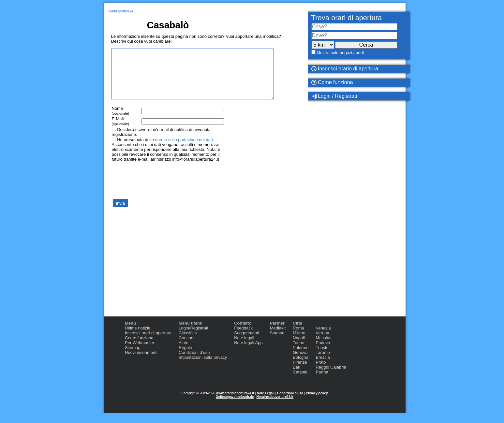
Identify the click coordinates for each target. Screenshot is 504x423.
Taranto (323, 362)
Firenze (300, 372)
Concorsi (187, 348)
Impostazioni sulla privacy (203, 367)
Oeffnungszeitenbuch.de (235, 407)
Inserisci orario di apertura (345, 69)
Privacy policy (317, 403)
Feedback (243, 338)
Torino (298, 352)
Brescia (323, 367)
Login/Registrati (193, 338)
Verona (322, 343)
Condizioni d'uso (290, 403)
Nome (121, 120)
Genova (300, 362)
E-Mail (121, 131)
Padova (323, 352)
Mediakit (278, 338)
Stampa (277, 343)
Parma (322, 382)
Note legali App (248, 352)
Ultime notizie (138, 338)
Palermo (301, 357)
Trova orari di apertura (347, 18)
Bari (296, 377)
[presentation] (161, 190)
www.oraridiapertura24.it (235, 403)
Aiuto (184, 352)
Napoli (299, 348)
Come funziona (332, 82)
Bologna (301, 367)
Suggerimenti (247, 343)
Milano (299, 343)
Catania (300, 382)
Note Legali (266, 403)
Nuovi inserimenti (141, 362)
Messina (323, 348)
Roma (298, 338)
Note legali (244, 348)
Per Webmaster (140, 352)
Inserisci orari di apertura (148, 343)
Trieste (322, 357)
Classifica (188, 343)
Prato (321, 372)
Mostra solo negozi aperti (340, 53)
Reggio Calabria (331, 377)
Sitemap (133, 357)
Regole (185, 357)
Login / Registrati (334, 96)
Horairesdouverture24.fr (275, 407)
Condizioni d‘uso (194, 362)
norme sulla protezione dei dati (184, 149)
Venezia (323, 338)
